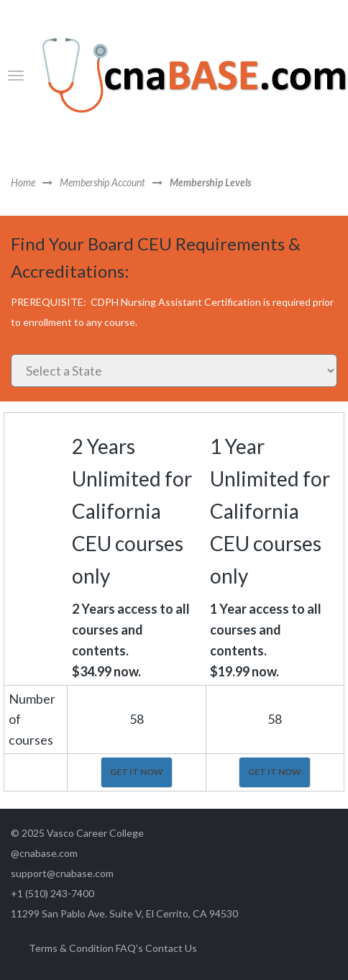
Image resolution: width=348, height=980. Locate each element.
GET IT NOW (137, 772)
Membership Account (102, 183)
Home (23, 183)
